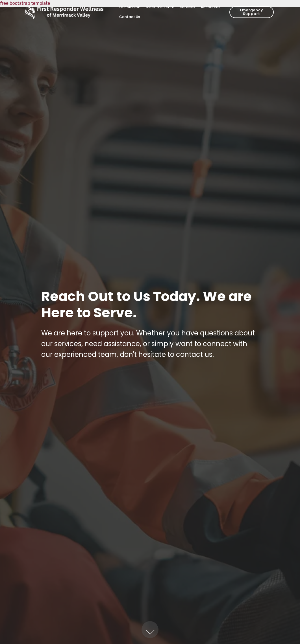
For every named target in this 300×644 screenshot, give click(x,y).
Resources (211, 7)
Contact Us (130, 17)
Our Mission (130, 7)
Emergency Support (252, 12)
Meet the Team (160, 7)
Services (188, 7)
